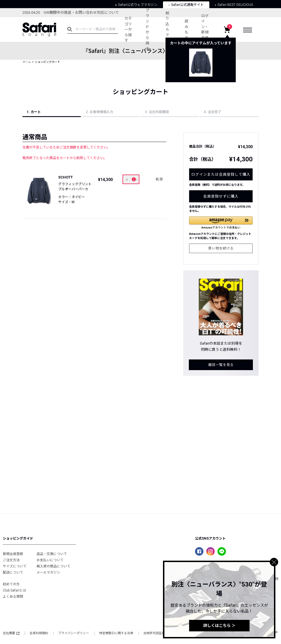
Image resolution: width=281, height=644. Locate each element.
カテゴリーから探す (128, 29)
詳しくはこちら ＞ (219, 625)
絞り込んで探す (167, 29)
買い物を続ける (221, 248)
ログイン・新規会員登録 (205, 30)
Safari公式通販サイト (186, 5)
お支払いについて (50, 560)
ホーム (27, 62)
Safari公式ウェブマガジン (136, 5)
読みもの (186, 29)
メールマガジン (48, 572)
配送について (13, 572)
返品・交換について (52, 554)
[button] (221, 223)
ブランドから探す (147, 29)
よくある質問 (13, 597)
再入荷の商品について (53, 566)
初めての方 (11, 584)
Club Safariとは (14, 590)
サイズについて (15, 566)
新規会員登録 (13, 554)
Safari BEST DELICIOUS (234, 5)
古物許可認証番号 (156, 633)
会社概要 (11, 633)
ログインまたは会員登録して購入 (221, 174)
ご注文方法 (11, 560)
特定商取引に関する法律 (116, 633)
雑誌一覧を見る (221, 365)
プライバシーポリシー (74, 633)
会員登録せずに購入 (221, 196)
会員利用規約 (39, 633)
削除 (160, 179)
